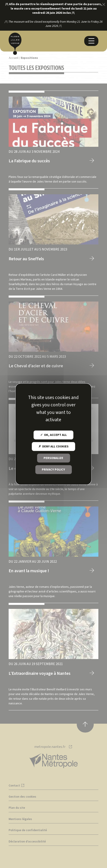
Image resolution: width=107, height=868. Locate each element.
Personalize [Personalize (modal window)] (53, 458)
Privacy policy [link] (53, 470)
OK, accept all (53, 435)
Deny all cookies (53, 447)
